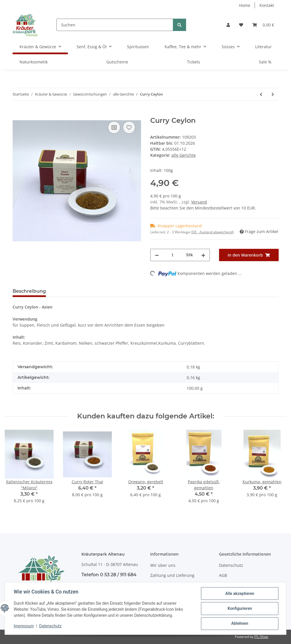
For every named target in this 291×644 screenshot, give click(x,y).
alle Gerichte (184, 155)
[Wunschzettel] (241, 25)
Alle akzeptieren (239, 594)
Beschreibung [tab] (29, 291)
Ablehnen (239, 624)
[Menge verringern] (157, 255)
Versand (199, 202)
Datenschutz (231, 565)
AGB (223, 575)
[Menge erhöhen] (203, 255)
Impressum (24, 626)
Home (245, 5)
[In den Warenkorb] (17, 113)
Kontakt (267, 5)
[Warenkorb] (263, 25)
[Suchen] (115, 25)
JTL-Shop (261, 637)
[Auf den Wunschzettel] (129, 127)
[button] (228, 25)
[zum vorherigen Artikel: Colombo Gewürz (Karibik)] (261, 94)
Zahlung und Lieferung (172, 575)
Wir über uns (163, 565)
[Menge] (172, 255)
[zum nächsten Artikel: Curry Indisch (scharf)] (273, 94)
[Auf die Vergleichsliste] (114, 127)
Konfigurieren (239, 609)
